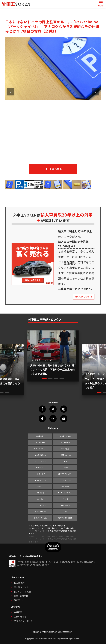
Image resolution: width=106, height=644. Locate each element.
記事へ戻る (53, 169)
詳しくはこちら (83, 297)
